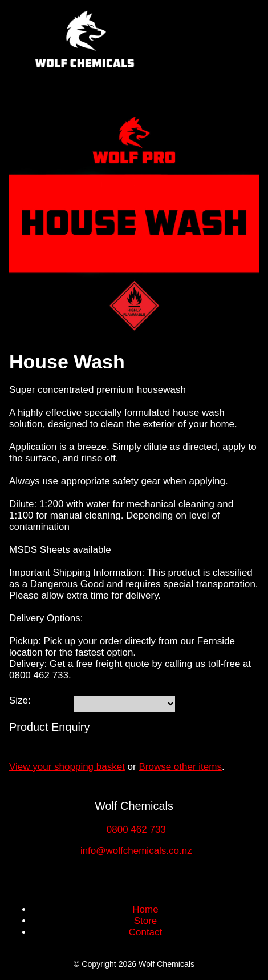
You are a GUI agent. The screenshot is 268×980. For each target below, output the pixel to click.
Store (146, 921)
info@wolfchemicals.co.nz (136, 851)
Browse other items (180, 767)
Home (145, 909)
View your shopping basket (67, 767)
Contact (146, 932)
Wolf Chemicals (167, 964)
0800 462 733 (136, 830)
